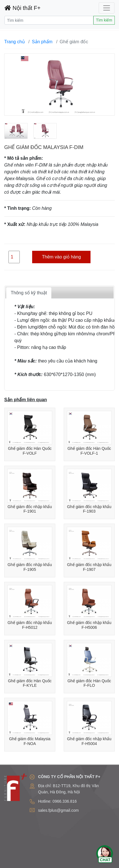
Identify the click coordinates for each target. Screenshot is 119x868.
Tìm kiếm (104, 20)
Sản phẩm (42, 42)
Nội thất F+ (23, 8)
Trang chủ (15, 42)
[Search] (49, 20)
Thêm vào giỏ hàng (61, 257)
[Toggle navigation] (107, 8)
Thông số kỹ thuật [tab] (29, 293)
